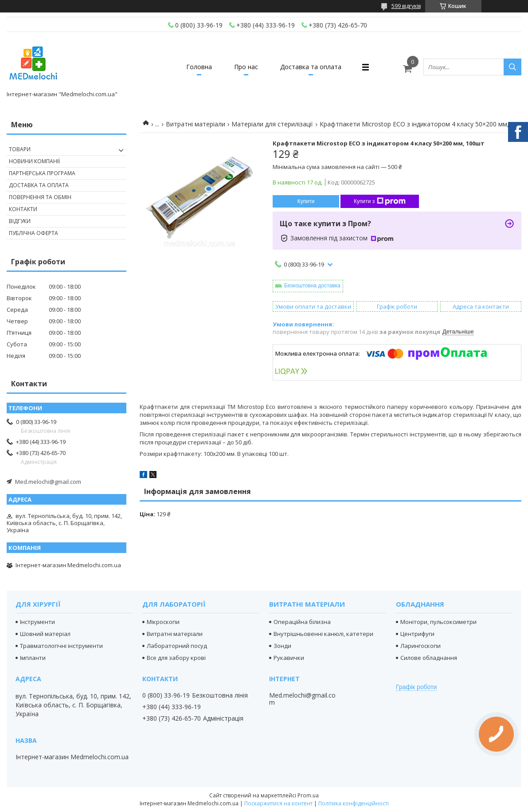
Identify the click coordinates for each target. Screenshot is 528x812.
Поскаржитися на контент (278, 803)
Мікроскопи (163, 622)
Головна (199, 67)
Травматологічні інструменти (61, 646)
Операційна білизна (302, 622)
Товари (20, 149)
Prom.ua (308, 795)
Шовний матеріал (45, 634)
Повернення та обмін (40, 197)
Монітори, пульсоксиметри (438, 622)
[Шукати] (512, 67)
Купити (306, 201)
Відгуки (20, 221)
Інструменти (37, 622)
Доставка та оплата (311, 67)
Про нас (246, 67)
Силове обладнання (429, 658)
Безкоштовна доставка (312, 286)
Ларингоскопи (420, 646)
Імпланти (33, 658)
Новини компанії (34, 161)
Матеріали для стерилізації (272, 124)
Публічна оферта (33, 233)
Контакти (23, 209)
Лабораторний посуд (177, 646)
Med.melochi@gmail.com (48, 482)
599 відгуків (406, 6)
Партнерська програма (42, 173)
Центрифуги (417, 634)
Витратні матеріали (196, 124)
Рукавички (289, 658)
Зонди (282, 646)
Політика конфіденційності (354, 803)
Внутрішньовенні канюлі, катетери (323, 634)
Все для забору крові (176, 658)
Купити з (380, 201)
